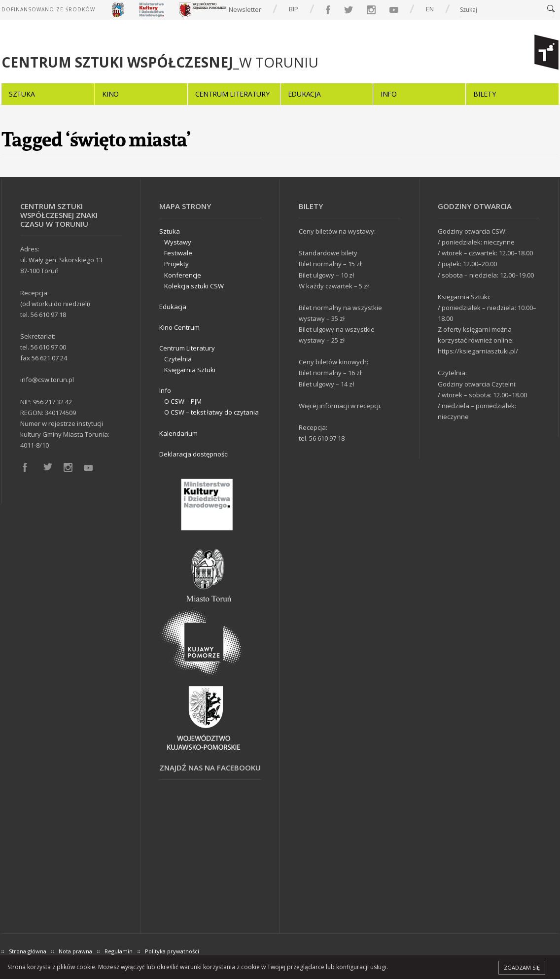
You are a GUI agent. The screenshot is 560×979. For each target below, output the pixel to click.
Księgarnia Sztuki (190, 370)
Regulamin (119, 951)
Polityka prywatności (172, 951)
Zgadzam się (522, 967)
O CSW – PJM (183, 401)
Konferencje (183, 275)
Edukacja (304, 94)
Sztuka (22, 94)
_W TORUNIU (160, 62)
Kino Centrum (179, 327)
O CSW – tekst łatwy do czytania (211, 412)
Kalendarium (178, 433)
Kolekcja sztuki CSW (194, 286)
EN (430, 9)
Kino (110, 94)
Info (389, 94)
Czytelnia (178, 359)
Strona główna (28, 951)
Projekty (176, 264)
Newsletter (245, 9)
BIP (294, 9)
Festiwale (178, 253)
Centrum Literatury (232, 94)
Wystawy (178, 242)
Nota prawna (75, 951)
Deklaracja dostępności (194, 454)
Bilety (484, 94)
